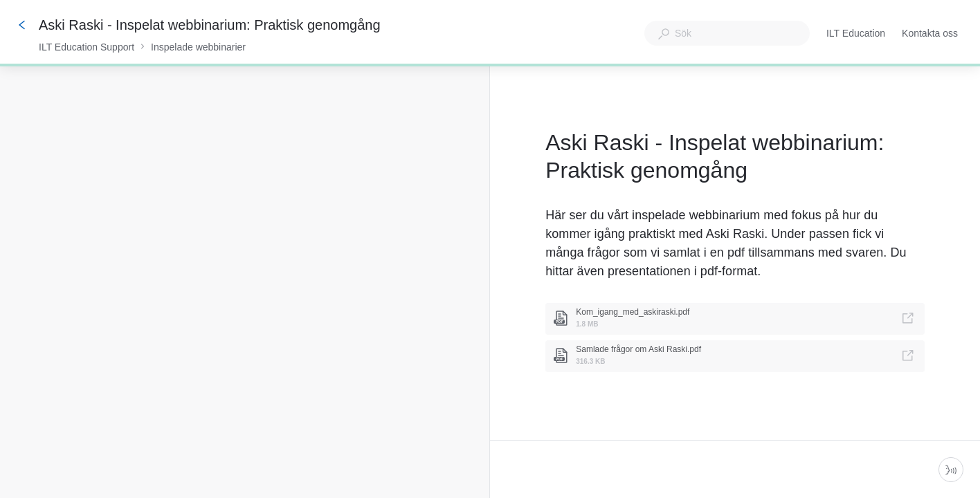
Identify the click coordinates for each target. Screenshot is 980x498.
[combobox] (727, 33)
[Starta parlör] (951, 470)
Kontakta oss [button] (930, 33)
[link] (735, 319)
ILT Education (856, 35)
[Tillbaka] (22, 25)
